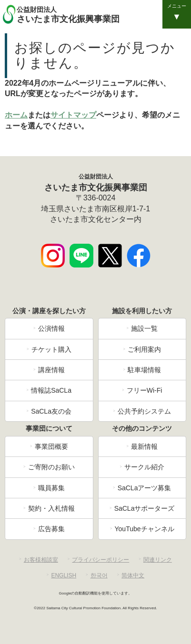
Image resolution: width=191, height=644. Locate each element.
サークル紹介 (144, 467)
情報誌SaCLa (51, 390)
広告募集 (51, 529)
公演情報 (51, 328)
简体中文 (133, 575)
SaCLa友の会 (51, 411)
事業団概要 (51, 446)
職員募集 (51, 488)
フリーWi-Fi (145, 390)
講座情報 (51, 370)
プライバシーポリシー (101, 560)
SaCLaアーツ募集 (145, 488)
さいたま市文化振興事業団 (103, 14)
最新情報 (144, 446)
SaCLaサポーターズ (145, 508)
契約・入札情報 (51, 508)
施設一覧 (144, 328)
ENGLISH (64, 575)
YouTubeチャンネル (145, 529)
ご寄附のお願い (51, 467)
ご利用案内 (144, 349)
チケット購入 (51, 349)
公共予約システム (144, 411)
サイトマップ (73, 115)
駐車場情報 (144, 370)
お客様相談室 (41, 560)
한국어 (99, 575)
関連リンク (158, 560)
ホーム (16, 115)
